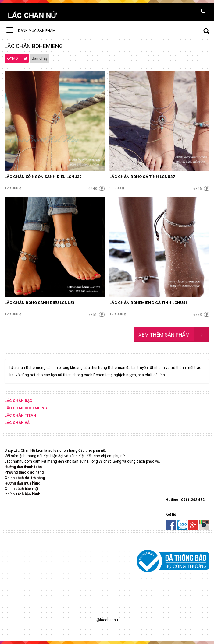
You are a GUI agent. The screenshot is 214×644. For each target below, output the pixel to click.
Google (193, 525)
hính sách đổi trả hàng (26, 478)
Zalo (182, 525)
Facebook (171, 525)
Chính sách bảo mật (21, 489)
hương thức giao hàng (25, 472)
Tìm (202, 31)
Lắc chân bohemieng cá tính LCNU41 (148, 303)
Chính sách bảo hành (22, 494)
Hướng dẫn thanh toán (24, 467)
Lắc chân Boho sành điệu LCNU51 (40, 303)
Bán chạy (40, 58)
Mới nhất (20, 58)
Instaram (204, 525)
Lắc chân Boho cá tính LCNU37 (142, 177)
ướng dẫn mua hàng (24, 483)
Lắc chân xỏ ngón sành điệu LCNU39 (43, 177)
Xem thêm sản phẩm (174, 335)
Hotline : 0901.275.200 (203, 12)
